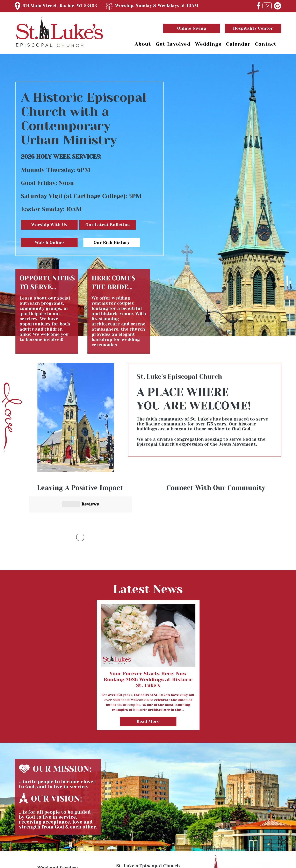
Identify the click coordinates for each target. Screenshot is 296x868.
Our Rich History (112, 242)
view (148, 546)
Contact (266, 44)
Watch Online (49, 242)
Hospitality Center (253, 28)
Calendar (238, 44)
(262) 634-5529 (148, 844)
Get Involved (173, 44)
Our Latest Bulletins (107, 225)
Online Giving (192, 28)
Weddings (208, 44)
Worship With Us (49, 225)
